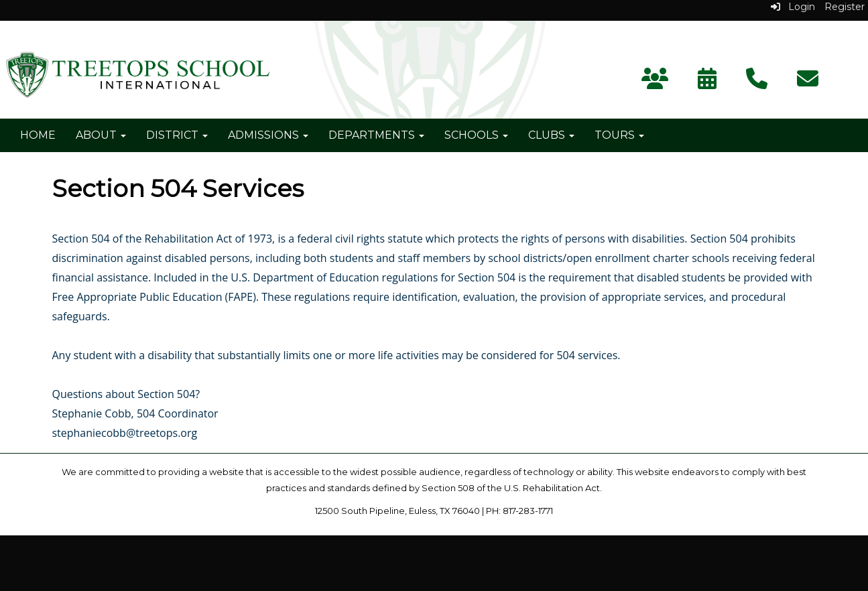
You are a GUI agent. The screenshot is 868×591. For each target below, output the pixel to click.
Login (793, 7)
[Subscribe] (808, 83)
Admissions (268, 135)
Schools (476, 135)
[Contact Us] (757, 83)
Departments (376, 135)
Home (38, 135)
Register (845, 7)
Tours (619, 135)
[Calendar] (707, 83)
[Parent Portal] (655, 83)
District (177, 135)
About (101, 135)
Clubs (551, 135)
